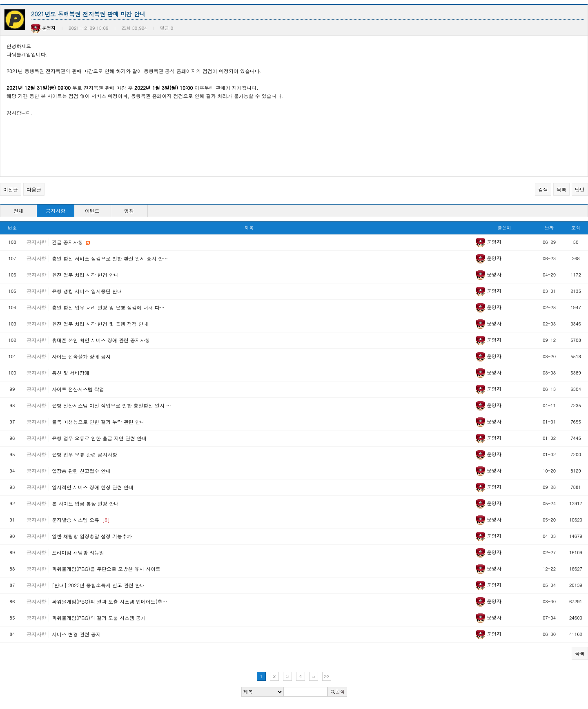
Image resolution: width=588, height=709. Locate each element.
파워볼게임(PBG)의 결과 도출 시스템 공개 (99, 618)
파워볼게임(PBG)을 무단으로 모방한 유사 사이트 (106, 569)
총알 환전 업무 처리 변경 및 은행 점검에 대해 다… (108, 307)
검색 (543, 189)
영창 (129, 211)
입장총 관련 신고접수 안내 (81, 471)
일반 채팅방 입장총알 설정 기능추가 (92, 536)
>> (327, 676)
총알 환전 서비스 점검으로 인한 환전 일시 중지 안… (110, 258)
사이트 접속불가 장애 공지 (81, 356)
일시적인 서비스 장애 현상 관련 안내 (93, 487)
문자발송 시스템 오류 (81, 520)
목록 (561, 189)
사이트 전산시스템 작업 (78, 389)
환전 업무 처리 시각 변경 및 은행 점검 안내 (100, 324)
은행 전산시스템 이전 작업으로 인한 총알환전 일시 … (111, 405)
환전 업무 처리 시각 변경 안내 (85, 275)
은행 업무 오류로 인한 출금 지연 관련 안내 (99, 438)
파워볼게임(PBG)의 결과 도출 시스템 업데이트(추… (109, 601)
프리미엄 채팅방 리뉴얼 (78, 552)
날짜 (549, 228)
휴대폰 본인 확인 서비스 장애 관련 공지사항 (101, 340)
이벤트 (92, 211)
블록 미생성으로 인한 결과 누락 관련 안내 (98, 422)
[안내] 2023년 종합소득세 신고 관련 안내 (98, 585)
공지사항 (56, 211)
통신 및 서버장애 (71, 373)
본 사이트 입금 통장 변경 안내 (85, 503)
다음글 (34, 189)
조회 (576, 228)
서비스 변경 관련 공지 (76, 634)
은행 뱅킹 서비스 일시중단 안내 (87, 291)
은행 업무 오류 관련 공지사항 (85, 454)
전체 (18, 211)
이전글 (11, 189)
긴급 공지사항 (68, 242)
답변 (580, 189)
